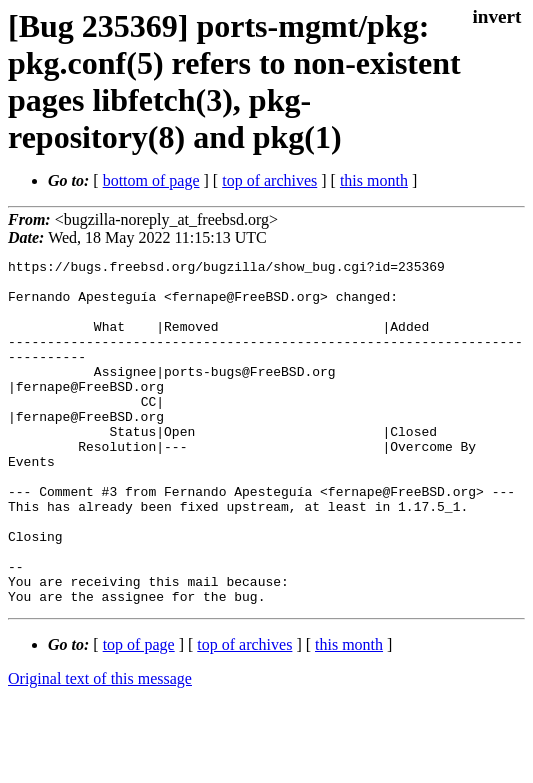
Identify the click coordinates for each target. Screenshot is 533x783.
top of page (139, 713)
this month (374, 180)
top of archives (269, 180)
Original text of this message (100, 747)
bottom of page (151, 180)
